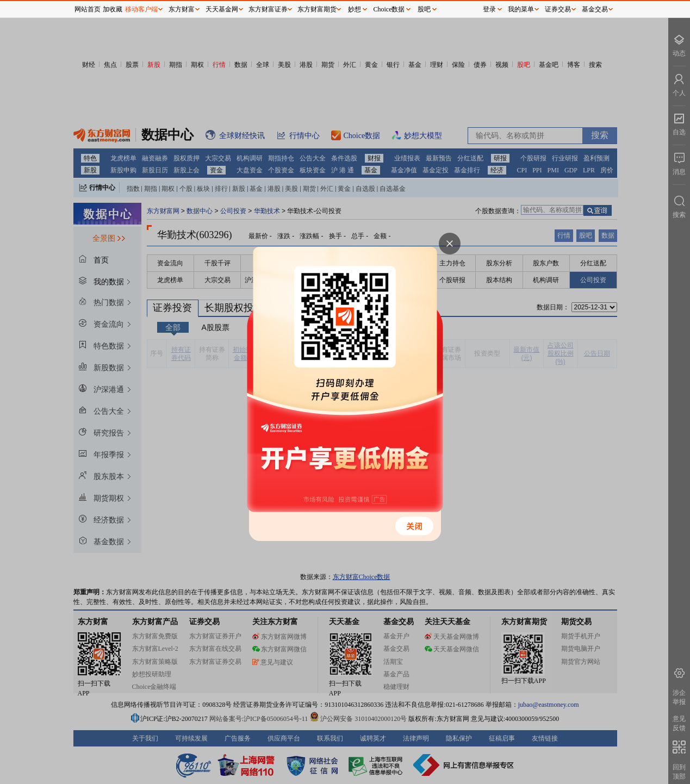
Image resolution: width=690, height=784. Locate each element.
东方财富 (182, 9)
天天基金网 (222, 9)
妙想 (355, 9)
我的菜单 (521, 9)
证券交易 (558, 9)
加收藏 (113, 9)
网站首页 (88, 9)
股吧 (424, 9)
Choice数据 (389, 9)
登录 (489, 9)
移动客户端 (141, 9)
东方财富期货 (317, 9)
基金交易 (595, 9)
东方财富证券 (268, 9)
